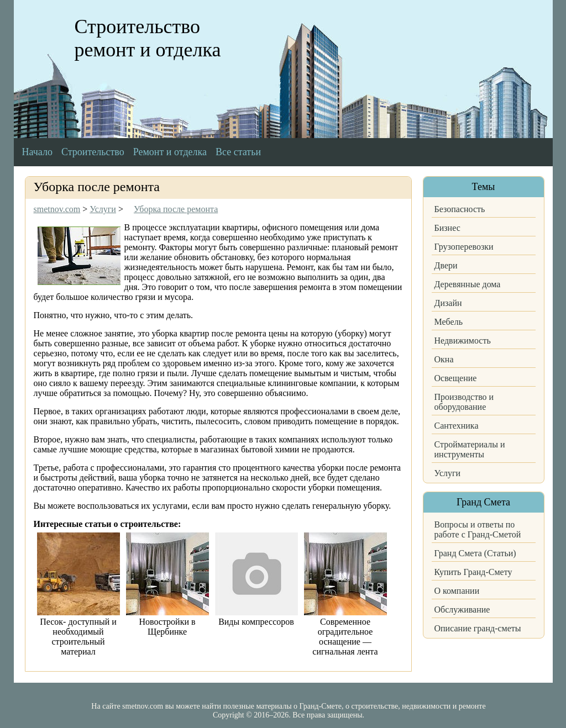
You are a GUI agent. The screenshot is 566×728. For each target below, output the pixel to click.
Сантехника (457, 426)
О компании (457, 591)
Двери (446, 265)
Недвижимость (463, 341)
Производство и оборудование (464, 402)
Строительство (93, 152)
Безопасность (460, 209)
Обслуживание (462, 610)
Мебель (449, 322)
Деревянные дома (468, 284)
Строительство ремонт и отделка (148, 38)
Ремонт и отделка (170, 152)
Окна (444, 359)
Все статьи (238, 152)
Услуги (448, 473)
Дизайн (448, 303)
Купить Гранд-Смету (473, 572)
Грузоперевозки (464, 247)
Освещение (456, 378)
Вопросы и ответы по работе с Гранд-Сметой (478, 529)
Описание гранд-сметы (478, 628)
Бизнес (447, 228)
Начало (37, 152)
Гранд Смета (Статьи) (475, 553)
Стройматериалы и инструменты (470, 449)
